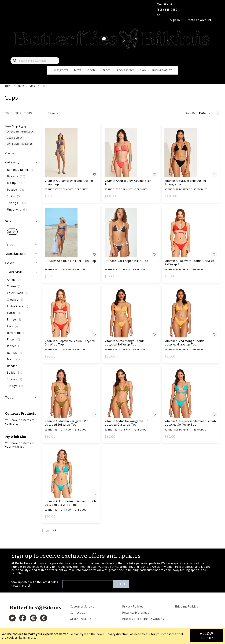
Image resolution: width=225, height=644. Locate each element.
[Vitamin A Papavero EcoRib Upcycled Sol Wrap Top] (191, 233)
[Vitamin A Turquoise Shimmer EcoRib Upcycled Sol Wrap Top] (191, 393)
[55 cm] (12, 232)
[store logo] (112, 48)
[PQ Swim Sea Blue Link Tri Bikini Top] (71, 233)
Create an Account (198, 20)
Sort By (190, 113)
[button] (205, 113)
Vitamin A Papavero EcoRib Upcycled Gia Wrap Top (70, 343)
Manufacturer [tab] (16, 254)
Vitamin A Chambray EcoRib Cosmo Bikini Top (69, 182)
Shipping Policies (186, 606)
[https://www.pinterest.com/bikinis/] (44, 618)
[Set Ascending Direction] (218, 113)
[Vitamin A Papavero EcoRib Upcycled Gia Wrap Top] (71, 313)
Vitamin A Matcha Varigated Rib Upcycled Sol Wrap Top (67, 423)
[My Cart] (25, 54)
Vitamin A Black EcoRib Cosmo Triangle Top (185, 182)
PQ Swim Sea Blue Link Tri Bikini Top (70, 261)
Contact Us (78, 613)
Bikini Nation (162, 70)
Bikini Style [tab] (14, 272)
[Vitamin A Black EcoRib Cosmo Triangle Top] (191, 153)
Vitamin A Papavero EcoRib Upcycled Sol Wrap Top (189, 263)
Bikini (33, 86)
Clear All (10, 153)
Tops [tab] (9, 398)
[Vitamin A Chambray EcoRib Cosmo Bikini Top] (71, 153)
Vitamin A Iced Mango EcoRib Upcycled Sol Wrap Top (125, 343)
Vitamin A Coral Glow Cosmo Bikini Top (128, 182)
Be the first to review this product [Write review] (66, 189)
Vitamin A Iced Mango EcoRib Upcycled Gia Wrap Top (185, 343)
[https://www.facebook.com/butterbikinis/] (23, 618)
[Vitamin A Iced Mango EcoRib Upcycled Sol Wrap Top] (131, 313)
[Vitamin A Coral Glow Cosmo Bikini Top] (131, 153)
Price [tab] (9, 245)
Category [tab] (12, 162)
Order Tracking (81, 619)
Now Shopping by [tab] (16, 126)
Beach (21, 86)
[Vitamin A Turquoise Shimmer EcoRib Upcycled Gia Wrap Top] (71, 473)
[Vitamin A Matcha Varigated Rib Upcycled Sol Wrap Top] (71, 393)
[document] (112, 636)
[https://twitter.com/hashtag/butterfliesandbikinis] (12, 618)
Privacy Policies (133, 606)
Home (8, 86)
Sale (144, 70)
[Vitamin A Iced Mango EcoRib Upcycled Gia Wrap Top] (191, 313)
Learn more (27, 638)
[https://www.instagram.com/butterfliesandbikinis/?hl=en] (33, 618)
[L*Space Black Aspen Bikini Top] (131, 233)
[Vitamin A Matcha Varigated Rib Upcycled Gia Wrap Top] (131, 393)
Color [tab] (9, 263)
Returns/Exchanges (136, 613)
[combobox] (35, 61)
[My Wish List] (14, 54)
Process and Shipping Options (143, 619)
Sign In (175, 20)
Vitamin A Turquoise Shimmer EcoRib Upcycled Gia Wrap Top (70, 503)
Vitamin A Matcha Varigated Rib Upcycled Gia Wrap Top (126, 423)
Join (121, 584)
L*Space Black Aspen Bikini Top (127, 261)
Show (46, 531)
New (77, 70)
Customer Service (82, 606)
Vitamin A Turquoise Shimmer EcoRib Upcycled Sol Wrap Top (190, 423)
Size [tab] (8, 221)
